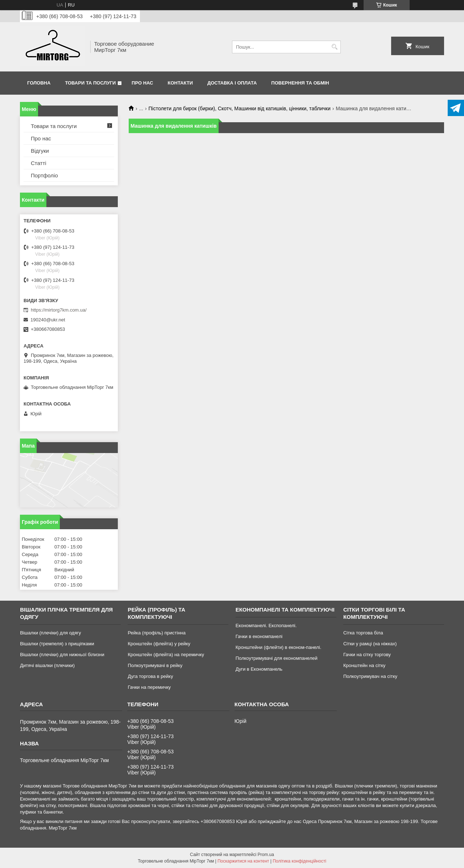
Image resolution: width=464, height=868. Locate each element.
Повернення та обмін (300, 83)
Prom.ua (266, 855)
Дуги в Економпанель (259, 669)
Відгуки (40, 151)
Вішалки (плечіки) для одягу (50, 633)
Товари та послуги (90, 83)
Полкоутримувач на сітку (370, 676)
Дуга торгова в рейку (150, 676)
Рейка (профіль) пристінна (157, 633)
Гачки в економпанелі (259, 636)
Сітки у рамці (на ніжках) (370, 644)
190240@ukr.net (48, 320)
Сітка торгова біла (363, 633)
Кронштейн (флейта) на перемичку (166, 655)
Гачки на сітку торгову (367, 655)
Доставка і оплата (232, 83)
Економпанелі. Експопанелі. (266, 626)
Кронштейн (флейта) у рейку (159, 644)
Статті (39, 163)
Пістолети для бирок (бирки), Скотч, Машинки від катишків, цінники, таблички (240, 108)
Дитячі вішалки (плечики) (47, 665)
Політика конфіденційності (299, 861)
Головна (39, 83)
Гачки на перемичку (149, 687)
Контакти (181, 83)
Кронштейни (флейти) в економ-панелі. (279, 647)
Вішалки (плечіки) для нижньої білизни (62, 655)
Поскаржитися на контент (243, 861)
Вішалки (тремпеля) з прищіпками (57, 644)
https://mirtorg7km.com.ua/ (59, 310)
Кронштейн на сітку (364, 665)
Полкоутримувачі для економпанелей (277, 658)
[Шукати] (334, 47)
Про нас (142, 83)
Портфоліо (44, 175)
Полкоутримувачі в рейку (155, 665)
